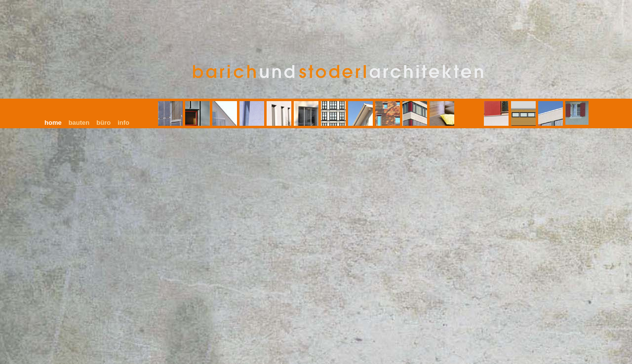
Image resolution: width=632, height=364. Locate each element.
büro (103, 123)
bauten (79, 123)
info (123, 123)
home (53, 123)
